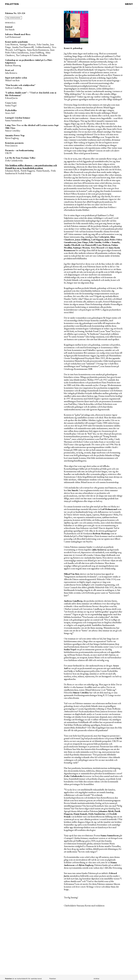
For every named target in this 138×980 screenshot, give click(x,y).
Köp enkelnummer (13, 18)
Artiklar (97, 979)
